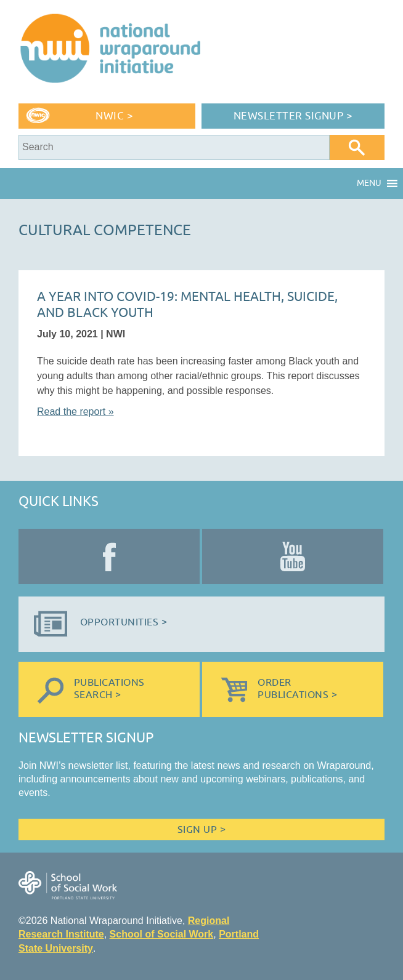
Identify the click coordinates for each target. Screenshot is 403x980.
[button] (369, 183)
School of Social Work (162, 934)
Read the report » (75, 412)
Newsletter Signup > (293, 116)
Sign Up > (201, 830)
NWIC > (114, 116)
